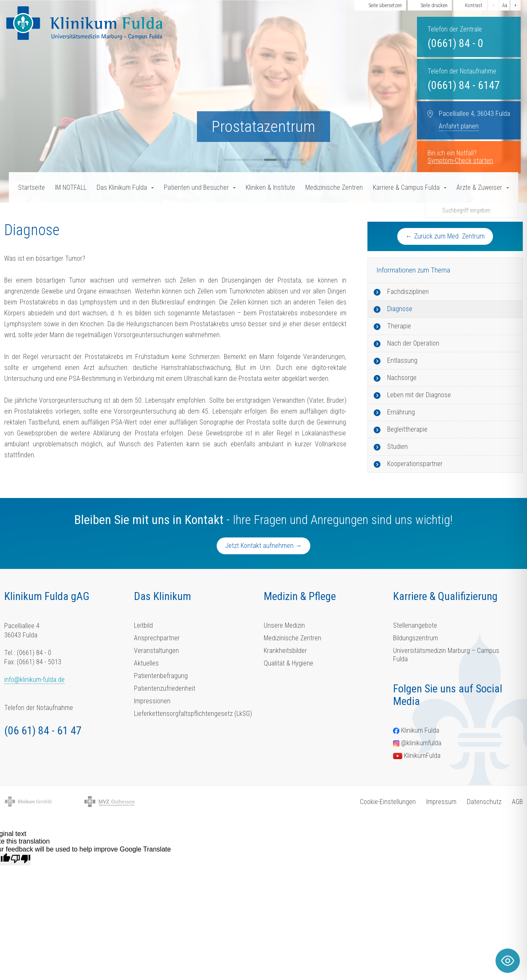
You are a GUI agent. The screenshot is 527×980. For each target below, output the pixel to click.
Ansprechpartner (157, 638)
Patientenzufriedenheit (165, 688)
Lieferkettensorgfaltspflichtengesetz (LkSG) (193, 714)
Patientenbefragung (161, 676)
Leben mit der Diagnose (419, 395)
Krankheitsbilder (285, 651)
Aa (505, 5)
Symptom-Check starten (460, 161)
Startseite (31, 187)
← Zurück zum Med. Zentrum (445, 236)
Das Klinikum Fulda (122, 187)
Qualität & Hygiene (288, 663)
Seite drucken (434, 5)
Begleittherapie (407, 429)
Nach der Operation (413, 343)
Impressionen (152, 701)
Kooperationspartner (415, 464)
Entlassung (402, 360)
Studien (397, 447)
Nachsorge (402, 378)
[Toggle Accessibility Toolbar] (508, 961)
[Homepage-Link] (84, 23)
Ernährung (401, 412)
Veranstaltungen (156, 651)
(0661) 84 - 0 (455, 43)
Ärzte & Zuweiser (479, 187)
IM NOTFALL (71, 187)
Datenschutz (484, 802)
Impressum (441, 802)
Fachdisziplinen (408, 292)
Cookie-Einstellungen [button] (388, 802)
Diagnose (400, 309)
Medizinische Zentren (334, 187)
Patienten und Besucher (196, 187)
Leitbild (143, 625)
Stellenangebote (415, 625)
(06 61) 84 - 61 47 (43, 731)
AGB (517, 802)
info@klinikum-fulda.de (34, 680)
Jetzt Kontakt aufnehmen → (263, 546)
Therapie (399, 326)
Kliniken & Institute (270, 187)
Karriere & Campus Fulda (406, 187)
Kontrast (474, 5)
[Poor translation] (21, 859)
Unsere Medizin (284, 625)
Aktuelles (146, 663)
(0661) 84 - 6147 (464, 85)
